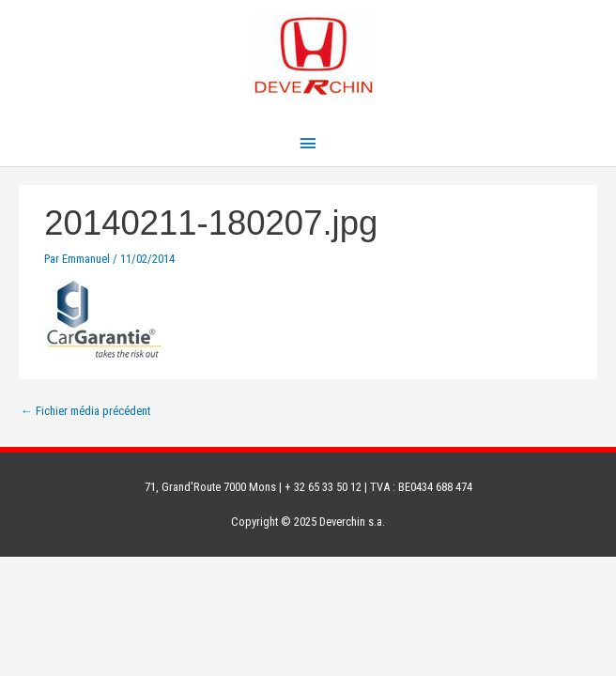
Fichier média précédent (85, 411)
